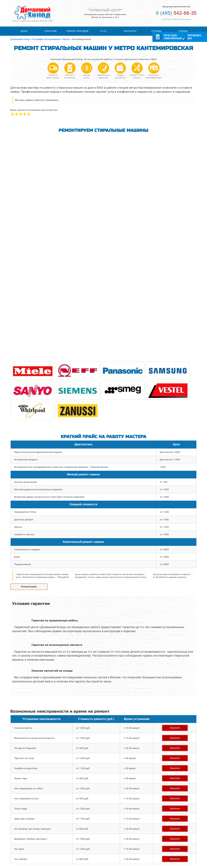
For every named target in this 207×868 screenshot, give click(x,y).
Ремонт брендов (77, 31)
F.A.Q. (103, 31)
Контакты (130, 31)
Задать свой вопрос (31, 679)
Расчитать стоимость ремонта (96, 852)
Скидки (183, 31)
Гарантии (50, 31)
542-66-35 (172, 846)
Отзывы (156, 31)
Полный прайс (29, 371)
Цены (24, 31)
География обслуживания (93, 843)
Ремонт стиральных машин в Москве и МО (33, 21)
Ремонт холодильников (25, 849)
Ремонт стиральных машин (27, 843)
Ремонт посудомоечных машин (29, 852)
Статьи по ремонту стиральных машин (100, 846)
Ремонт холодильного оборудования (32, 846)
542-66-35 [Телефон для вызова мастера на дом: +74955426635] (176, 13)
